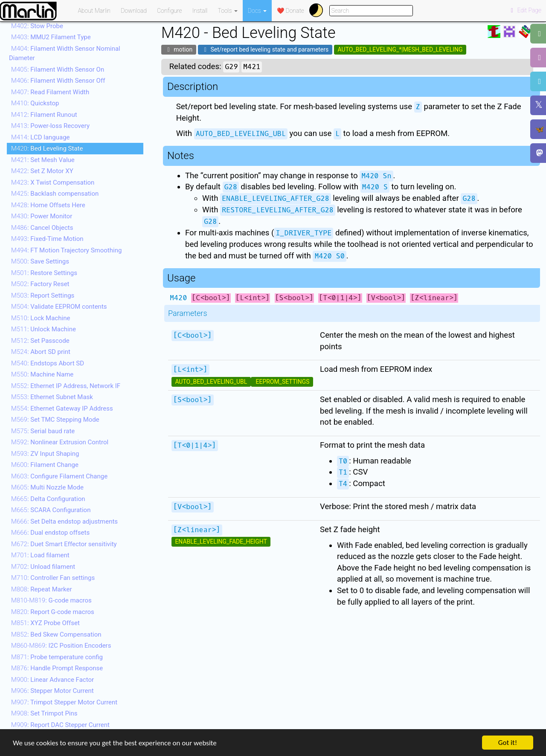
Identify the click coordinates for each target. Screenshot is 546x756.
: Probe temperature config (57, 657)
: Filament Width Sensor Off (58, 81)
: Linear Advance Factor (52, 680)
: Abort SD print (41, 352)
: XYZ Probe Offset (45, 623)
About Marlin (94, 11)
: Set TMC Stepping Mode (55, 420)
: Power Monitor (42, 216)
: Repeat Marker (42, 589)
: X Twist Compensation (53, 182)
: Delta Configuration (48, 499)
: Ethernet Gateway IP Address (62, 408)
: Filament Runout (44, 115)
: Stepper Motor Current (52, 691)
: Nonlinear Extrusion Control (60, 442)
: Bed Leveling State (47, 148)
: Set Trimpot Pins (44, 713)
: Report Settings (43, 295)
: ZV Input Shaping (45, 454)
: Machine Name (42, 374)
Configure (170, 11)
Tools (228, 11)
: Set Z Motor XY (42, 171)
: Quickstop (35, 103)
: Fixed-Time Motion (47, 239)
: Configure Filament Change (59, 476)
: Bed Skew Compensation (56, 634)
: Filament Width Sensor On (58, 70)
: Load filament (40, 555)
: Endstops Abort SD (48, 363)
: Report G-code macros (53, 612)
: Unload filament (43, 567)
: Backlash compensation (55, 194)
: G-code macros (51, 600)
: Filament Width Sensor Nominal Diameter (65, 54)
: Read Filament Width (50, 92)
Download (134, 11)
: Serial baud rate (43, 431)
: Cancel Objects (42, 228)
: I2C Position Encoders (61, 646)
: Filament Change (45, 465)
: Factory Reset (40, 284)
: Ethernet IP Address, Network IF (66, 386)
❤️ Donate (290, 11)
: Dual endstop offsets (50, 533)
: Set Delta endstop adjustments (64, 521)
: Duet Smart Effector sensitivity (64, 544)
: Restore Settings (44, 273)
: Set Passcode (40, 341)
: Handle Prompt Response (57, 668)
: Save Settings (40, 261)
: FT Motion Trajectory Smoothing (66, 250)
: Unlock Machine (44, 329)
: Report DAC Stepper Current (60, 725)
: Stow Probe (37, 26)
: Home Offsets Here (48, 205)
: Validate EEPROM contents (59, 307)
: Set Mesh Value (43, 160)
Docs (257, 11)
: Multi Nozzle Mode (47, 487)
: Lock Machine (41, 318)
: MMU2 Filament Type (51, 37)
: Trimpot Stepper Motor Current (64, 702)
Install (200, 11)
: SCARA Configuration (51, 510)
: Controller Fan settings (53, 578)
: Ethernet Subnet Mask (52, 397)
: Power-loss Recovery (50, 126)
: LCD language (41, 137)
